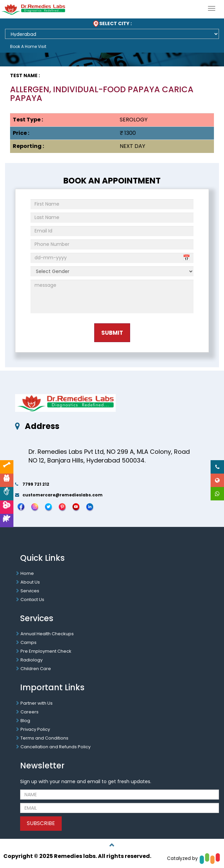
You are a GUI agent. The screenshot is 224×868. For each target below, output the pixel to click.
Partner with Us (37, 703)
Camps (29, 642)
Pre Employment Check (46, 651)
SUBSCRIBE (41, 823)
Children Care (36, 669)
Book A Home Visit (28, 46)
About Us (30, 582)
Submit (112, 333)
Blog (25, 721)
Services (30, 591)
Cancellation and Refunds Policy (55, 747)
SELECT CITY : (112, 24)
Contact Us (32, 600)
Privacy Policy (35, 729)
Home (27, 573)
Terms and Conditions (44, 738)
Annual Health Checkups (47, 634)
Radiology (32, 660)
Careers (30, 712)
